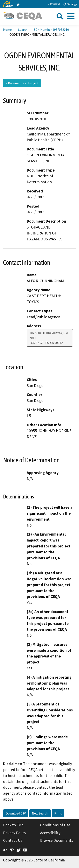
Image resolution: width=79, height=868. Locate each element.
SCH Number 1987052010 (51, 30)
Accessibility (50, 833)
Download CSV (16, 813)
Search (23, 30)
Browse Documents (57, 840)
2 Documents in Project (22, 83)
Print (58, 813)
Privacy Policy (15, 833)
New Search (40, 813)
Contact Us (54, 4)
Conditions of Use (55, 825)
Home (7, 30)
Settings (70, 4)
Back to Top (13, 825)
